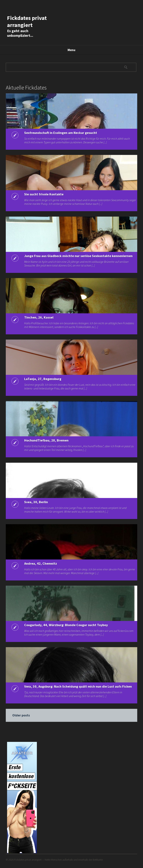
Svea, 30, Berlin (36, 502)
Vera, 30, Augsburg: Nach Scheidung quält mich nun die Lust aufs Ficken (78, 686)
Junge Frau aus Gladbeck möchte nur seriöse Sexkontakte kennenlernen (78, 256)
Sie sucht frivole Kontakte (44, 194)
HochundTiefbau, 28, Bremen (46, 440)
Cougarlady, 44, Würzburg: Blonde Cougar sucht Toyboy (66, 625)
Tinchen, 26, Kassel (39, 317)
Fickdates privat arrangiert (27, 21)
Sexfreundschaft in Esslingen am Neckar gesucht (61, 133)
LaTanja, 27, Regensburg (43, 379)
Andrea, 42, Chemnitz (41, 563)
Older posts (21, 715)
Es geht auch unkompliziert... (20, 33)
